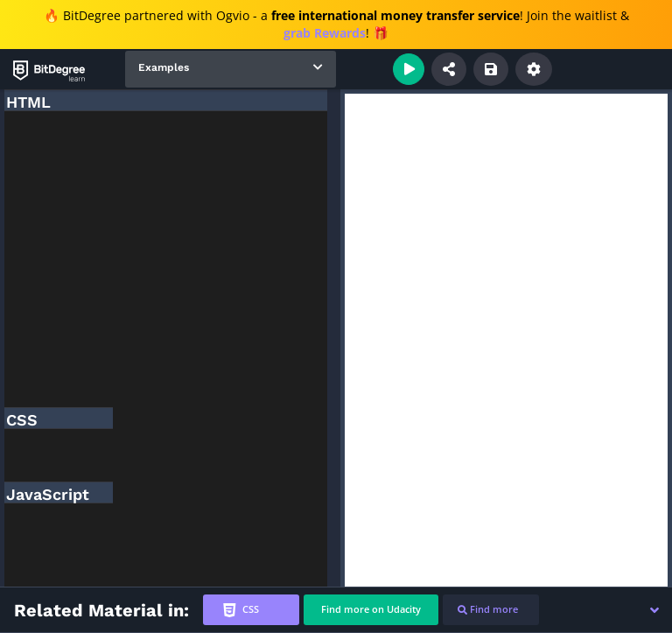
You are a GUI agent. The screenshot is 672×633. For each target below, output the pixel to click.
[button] (654, 610)
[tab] (251, 610)
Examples (164, 67)
